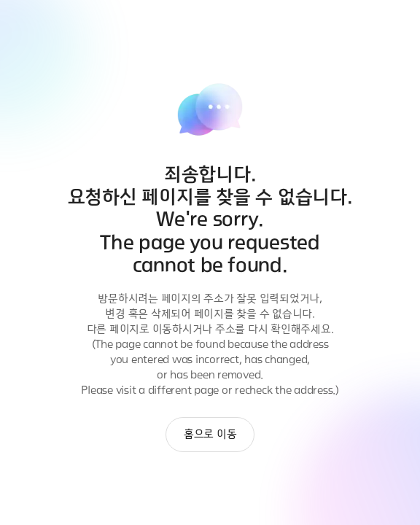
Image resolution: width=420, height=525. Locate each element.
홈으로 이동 (210, 434)
